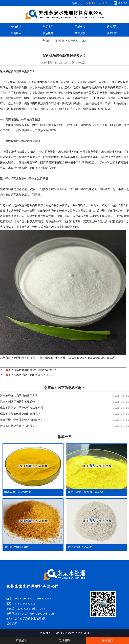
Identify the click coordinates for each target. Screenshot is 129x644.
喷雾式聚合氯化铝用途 (18, 492)
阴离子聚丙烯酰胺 (55, 152)
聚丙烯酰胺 (7, 72)
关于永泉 (48, 27)
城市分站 (123, 3)
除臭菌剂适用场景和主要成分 (17, 402)
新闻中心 (59, 41)
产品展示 (21, 641)
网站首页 (16, 27)
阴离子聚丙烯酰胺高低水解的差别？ (21, 420)
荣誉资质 (80, 34)
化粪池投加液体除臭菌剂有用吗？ (20, 414)
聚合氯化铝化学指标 (16, 547)
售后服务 (48, 34)
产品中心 (80, 27)
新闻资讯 (112, 27)
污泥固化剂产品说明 (80, 547)
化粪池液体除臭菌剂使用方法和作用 (21, 408)
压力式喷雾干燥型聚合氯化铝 (85, 492)
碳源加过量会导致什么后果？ (17, 426)
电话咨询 (64, 641)
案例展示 (16, 34)
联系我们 (112, 34)
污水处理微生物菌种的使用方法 (19, 396)
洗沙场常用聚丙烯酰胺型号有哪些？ (32, 375)
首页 (48, 41)
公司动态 (73, 41)
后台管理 (12, 624)
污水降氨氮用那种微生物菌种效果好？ (34, 370)
